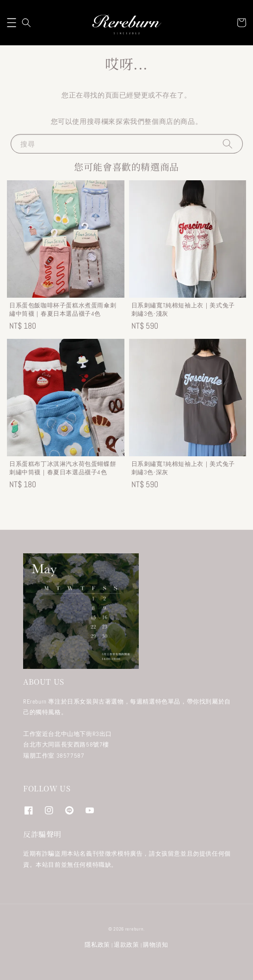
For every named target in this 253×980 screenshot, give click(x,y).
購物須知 (156, 945)
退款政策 (126, 945)
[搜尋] (228, 144)
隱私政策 (97, 945)
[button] (12, 23)
